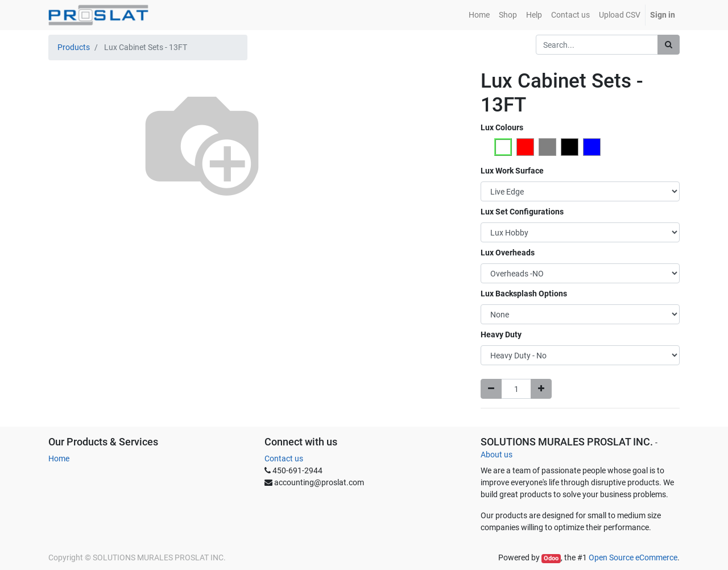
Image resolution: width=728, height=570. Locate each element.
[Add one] (541, 389)
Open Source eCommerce (633, 557)
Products (74, 47)
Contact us (284, 459)
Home (59, 459)
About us (497, 455)
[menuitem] (479, 15)
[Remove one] (491, 389)
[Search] (669, 45)
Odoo (551, 558)
